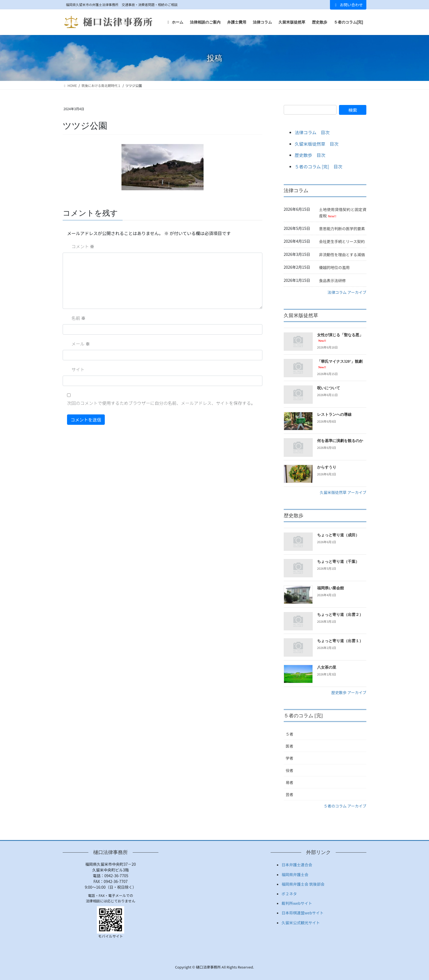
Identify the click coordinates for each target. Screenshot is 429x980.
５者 (289, 734)
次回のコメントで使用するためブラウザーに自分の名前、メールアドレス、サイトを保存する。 (161, 403)
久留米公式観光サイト (301, 923)
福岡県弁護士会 (295, 874)
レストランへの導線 (334, 415)
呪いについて (329, 388)
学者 (289, 758)
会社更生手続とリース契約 (342, 241)
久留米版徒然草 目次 (317, 144)
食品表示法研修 (332, 280)
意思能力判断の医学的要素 (342, 229)
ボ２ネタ (289, 894)
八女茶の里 (327, 667)
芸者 (289, 794)
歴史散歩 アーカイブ (349, 692)
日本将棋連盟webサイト (303, 913)
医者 (289, 746)
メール (81, 344)
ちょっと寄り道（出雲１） (340, 641)
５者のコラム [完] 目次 (318, 166)
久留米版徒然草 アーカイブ (343, 492)
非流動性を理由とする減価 (342, 254)
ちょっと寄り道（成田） (338, 535)
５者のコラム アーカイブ (345, 806)
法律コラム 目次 (312, 132)
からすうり (327, 467)
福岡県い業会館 (331, 588)
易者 (289, 782)
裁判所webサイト (297, 903)
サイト (78, 369)
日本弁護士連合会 (297, 865)
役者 (289, 770)
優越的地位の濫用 (334, 267)
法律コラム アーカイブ (347, 292)
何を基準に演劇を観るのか (340, 441)
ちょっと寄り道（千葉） (338, 562)
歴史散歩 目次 (310, 155)
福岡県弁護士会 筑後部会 (303, 884)
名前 (79, 318)
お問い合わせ (348, 5)
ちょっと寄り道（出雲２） (340, 615)
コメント (83, 246)
